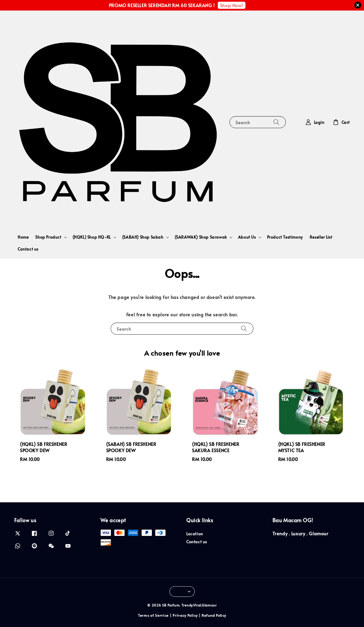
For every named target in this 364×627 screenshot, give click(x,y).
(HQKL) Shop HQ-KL (92, 237)
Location (195, 534)
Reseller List (321, 237)
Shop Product (48, 237)
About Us (247, 237)
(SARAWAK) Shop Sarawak (201, 237)
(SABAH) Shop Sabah (143, 237)
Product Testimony (285, 237)
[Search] (276, 122)
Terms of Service (153, 615)
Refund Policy (214, 615)
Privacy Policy (185, 615)
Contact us (28, 249)
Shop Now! (232, 5)
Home (23, 237)
